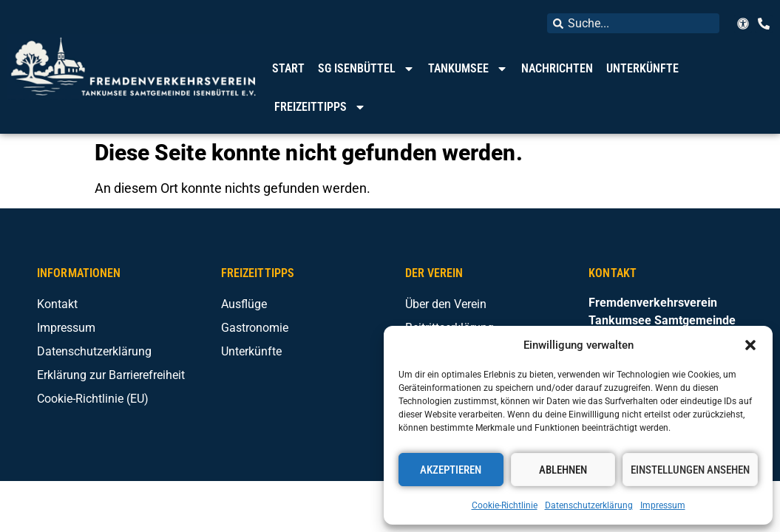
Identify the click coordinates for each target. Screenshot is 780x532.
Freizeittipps (320, 107)
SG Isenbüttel (366, 69)
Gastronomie (255, 328)
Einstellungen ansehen (690, 470)
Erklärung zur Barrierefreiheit (111, 375)
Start (288, 68)
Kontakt (57, 304)
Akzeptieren (451, 470)
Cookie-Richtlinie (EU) (93, 399)
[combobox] (633, 23)
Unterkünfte (642, 68)
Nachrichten (557, 68)
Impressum (663, 505)
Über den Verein (446, 304)
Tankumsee (468, 69)
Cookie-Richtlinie (505, 505)
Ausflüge (244, 304)
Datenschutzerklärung (589, 505)
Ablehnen (563, 470)
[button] (750, 345)
